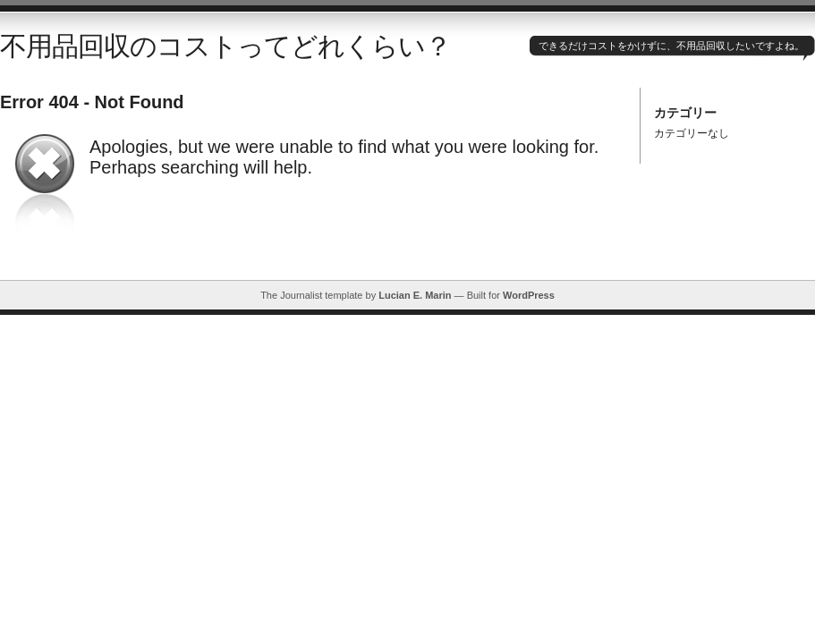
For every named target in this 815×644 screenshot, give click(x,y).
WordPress (529, 295)
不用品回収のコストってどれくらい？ (225, 46)
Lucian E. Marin (415, 295)
